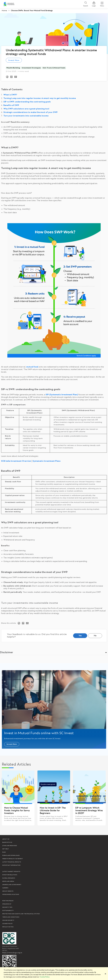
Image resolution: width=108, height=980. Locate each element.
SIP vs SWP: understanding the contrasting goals (27, 102)
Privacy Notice (8, 927)
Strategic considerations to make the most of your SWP (31, 112)
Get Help (6, 849)
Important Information (11, 865)
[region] (54, 974)
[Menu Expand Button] (102, 4)
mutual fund (32, 367)
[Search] (86, 4)
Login (94, 4)
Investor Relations (10, 875)
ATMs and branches (10, 846)
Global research (9, 878)
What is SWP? (10, 95)
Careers (5, 888)
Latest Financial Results (12, 862)
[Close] (105, 974)
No (95, 636)
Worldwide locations (11, 894)
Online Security (8, 920)
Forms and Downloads (11, 855)
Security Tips (7, 907)
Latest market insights (11, 872)
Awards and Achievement (12, 885)
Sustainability (8, 911)
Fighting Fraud (8, 901)
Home (4, 11)
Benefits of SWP (11, 105)
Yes (80, 636)
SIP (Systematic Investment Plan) (62, 395)
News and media (8, 881)
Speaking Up (7, 904)
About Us (6, 839)
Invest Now (14, 60)
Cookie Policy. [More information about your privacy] (45, 977)
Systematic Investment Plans (47, 461)
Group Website (8, 891)
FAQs (4, 852)
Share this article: (9, 623)
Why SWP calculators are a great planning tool (26, 109)
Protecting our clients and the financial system (21, 914)
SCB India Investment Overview (16, 461)
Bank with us (7, 842)
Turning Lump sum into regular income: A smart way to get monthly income (40, 98)
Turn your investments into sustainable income (26, 116)
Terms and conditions (11, 917)
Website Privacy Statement (13, 859)
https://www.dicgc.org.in (12, 953)
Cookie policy (7, 924)
